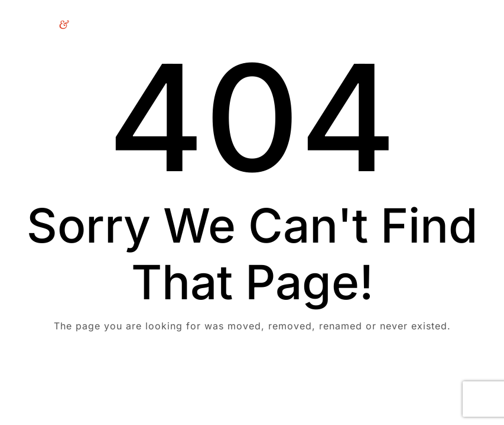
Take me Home (252, 373)
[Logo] (46, 24)
